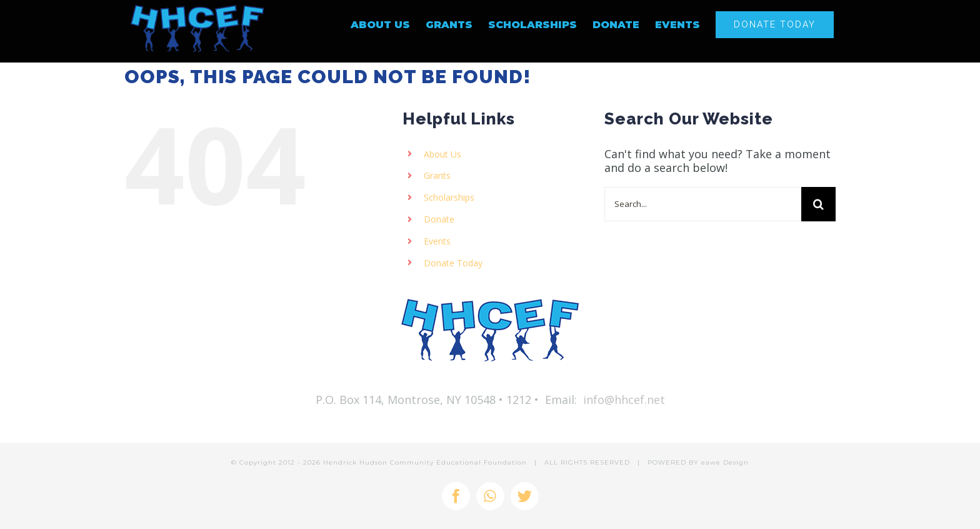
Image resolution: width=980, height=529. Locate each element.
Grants (437, 175)
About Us (442, 154)
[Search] (818, 204)
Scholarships (449, 197)
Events (437, 241)
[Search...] (703, 204)
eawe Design (725, 462)
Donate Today (453, 263)
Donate (439, 219)
